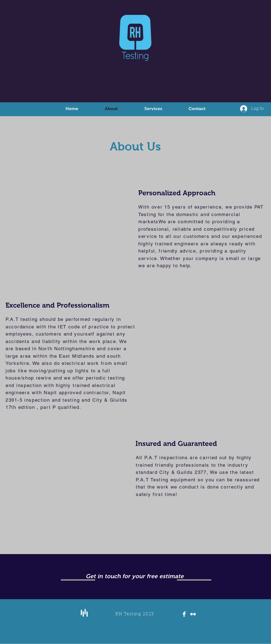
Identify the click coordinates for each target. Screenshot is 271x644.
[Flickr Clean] (193, 614)
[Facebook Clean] (184, 614)
